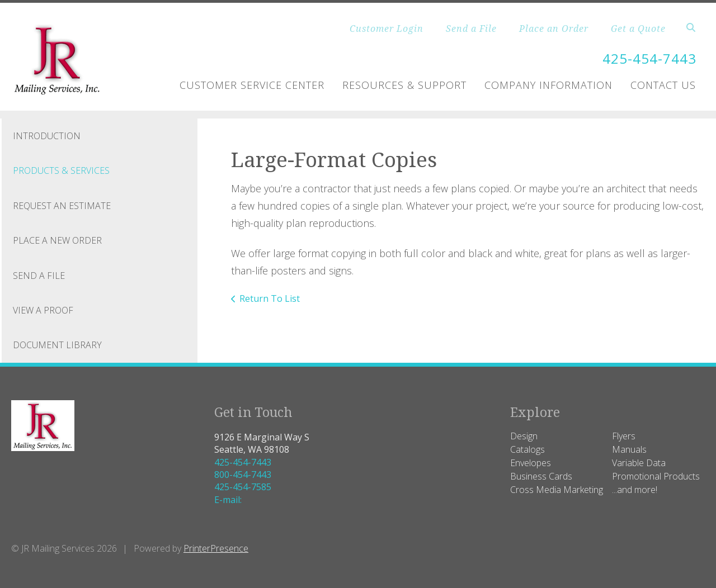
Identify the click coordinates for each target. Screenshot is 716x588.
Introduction (47, 136)
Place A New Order (57, 240)
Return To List (270, 298)
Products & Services (61, 170)
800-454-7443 (243, 475)
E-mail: (228, 500)
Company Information (548, 85)
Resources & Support (404, 85)
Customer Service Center (252, 85)
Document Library (57, 345)
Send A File (39, 276)
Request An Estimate (62, 206)
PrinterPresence (216, 548)
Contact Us (663, 85)
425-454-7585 (243, 487)
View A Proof (43, 310)
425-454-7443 (649, 58)
